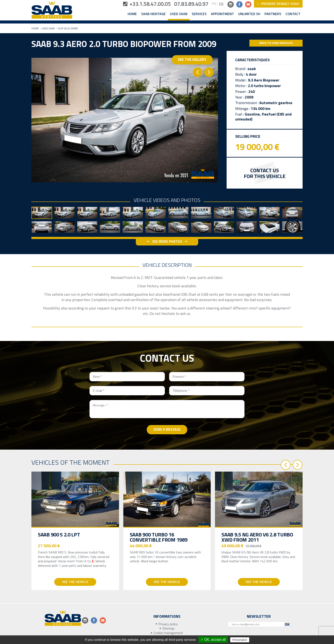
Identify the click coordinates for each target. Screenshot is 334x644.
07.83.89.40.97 (191, 4)
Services (199, 14)
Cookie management (168, 633)
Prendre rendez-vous (278, 4)
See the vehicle (75, 582)
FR (214, 4)
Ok (287, 624)
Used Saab (179, 14)
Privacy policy (168, 624)
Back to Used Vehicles (276, 43)
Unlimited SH (249, 14)
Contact (293, 14)
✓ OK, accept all (213, 640)
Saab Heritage (153, 14)
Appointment (222, 14)
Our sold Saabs (68, 29)
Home (132, 14)
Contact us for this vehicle (265, 173)
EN (221, 4)
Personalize (240, 640)
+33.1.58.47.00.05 (146, 4)
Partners (273, 14)
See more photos (167, 242)
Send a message (167, 430)
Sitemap (168, 629)
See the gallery (193, 62)
